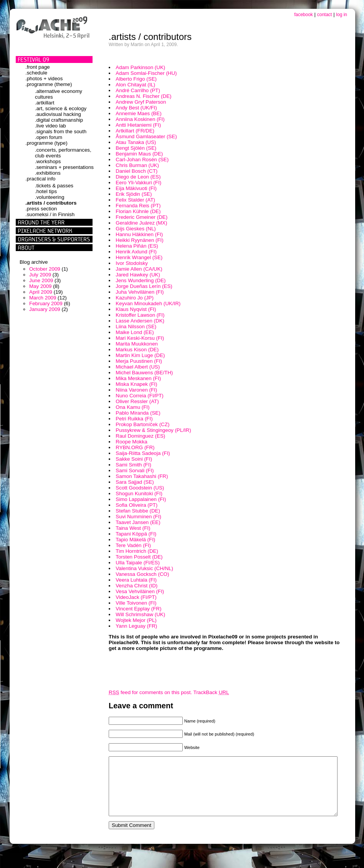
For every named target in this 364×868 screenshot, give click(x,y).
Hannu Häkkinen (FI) (139, 234)
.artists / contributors (51, 203)
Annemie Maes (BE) (138, 113)
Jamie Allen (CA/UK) (139, 269)
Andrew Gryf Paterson (141, 102)
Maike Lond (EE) (135, 332)
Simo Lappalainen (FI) (141, 499)
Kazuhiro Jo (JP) (135, 298)
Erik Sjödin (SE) (134, 194)
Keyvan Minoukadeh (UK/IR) (148, 303)
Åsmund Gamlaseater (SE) (146, 136)
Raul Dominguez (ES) (140, 436)
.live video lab (50, 126)
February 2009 (46, 303)
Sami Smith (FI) (133, 465)
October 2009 (45, 269)
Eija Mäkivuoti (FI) (136, 188)
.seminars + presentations (64, 167)
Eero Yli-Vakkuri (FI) (138, 183)
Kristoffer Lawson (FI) (140, 315)
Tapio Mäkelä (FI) (135, 540)
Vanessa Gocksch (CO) (142, 574)
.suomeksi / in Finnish (50, 214)
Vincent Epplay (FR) (138, 609)
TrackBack (211, 692)
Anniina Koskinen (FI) (140, 119)
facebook (304, 15)
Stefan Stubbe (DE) (138, 511)
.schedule (36, 73)
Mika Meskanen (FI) (138, 378)
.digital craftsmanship (59, 120)
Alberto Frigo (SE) (136, 79)
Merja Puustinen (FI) (139, 361)
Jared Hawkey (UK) (138, 275)
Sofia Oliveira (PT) (136, 505)
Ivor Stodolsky (132, 263)
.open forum (49, 137)
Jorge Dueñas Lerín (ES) (144, 286)
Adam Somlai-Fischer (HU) (146, 73)
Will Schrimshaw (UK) (140, 614)
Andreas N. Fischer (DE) (143, 96)
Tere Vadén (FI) (133, 545)
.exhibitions (48, 173)
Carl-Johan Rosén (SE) (142, 160)
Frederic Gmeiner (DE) (141, 217)
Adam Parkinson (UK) (140, 67)
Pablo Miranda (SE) (138, 413)
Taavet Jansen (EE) (138, 522)
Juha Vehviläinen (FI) (140, 292)
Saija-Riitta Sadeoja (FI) (143, 453)
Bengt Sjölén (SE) (136, 148)
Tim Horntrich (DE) (137, 551)
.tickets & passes (54, 186)
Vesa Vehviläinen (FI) (140, 591)
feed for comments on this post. (150, 692)
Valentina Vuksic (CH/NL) (144, 568)
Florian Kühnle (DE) (138, 211)
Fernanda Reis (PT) (138, 206)
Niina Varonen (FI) (136, 390)
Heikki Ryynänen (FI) (139, 240)
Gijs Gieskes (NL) (136, 229)
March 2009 (43, 298)
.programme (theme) (49, 84)
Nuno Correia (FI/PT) (139, 396)
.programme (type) (46, 143)
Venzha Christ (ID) (136, 586)
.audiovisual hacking (58, 114)
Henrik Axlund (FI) (136, 252)
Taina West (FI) (133, 528)
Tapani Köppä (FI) (136, 534)
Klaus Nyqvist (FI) (136, 309)
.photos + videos (44, 79)
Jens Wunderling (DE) (141, 280)
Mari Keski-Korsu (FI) (140, 338)
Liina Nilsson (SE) (136, 327)
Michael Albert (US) (138, 367)
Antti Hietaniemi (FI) (138, 125)
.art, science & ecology (61, 108)
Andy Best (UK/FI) (136, 108)
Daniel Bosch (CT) (136, 171)
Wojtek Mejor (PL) (136, 620)
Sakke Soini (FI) (134, 459)
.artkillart (45, 103)
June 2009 (41, 280)
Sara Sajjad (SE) (135, 482)
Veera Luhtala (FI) (136, 580)
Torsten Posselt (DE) (139, 557)
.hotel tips (46, 191)
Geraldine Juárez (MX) (141, 223)
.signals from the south (61, 131)
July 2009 (40, 275)
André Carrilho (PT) (138, 90)
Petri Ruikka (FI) (134, 419)
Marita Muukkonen (137, 344)
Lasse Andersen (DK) (140, 321)
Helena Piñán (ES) (137, 246)
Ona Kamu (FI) (132, 407)
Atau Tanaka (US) (136, 142)
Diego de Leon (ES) (138, 177)
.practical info (41, 179)
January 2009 (45, 309)
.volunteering (50, 197)
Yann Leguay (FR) (136, 626)
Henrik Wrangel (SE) (139, 257)
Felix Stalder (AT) (135, 200)
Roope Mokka (131, 442)
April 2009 (41, 292)
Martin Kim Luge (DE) (140, 355)
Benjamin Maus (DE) (139, 154)
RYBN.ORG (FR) (135, 447)
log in (342, 15)
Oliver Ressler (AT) (137, 401)
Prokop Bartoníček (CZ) (142, 424)
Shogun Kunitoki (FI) (139, 494)
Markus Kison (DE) (137, 350)
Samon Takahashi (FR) (142, 476)
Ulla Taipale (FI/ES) (138, 563)
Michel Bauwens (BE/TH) (144, 373)
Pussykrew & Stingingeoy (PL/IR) (153, 430)
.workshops (48, 161)
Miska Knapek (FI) (136, 384)
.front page (38, 67)
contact (325, 15)
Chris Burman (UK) (137, 165)
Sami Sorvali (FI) (135, 470)
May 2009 (41, 286)
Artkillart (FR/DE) (135, 131)
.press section (41, 209)
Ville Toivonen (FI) (136, 603)
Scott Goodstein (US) (140, 488)
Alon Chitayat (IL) (135, 85)
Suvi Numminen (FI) (138, 517)
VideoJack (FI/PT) (136, 597)
